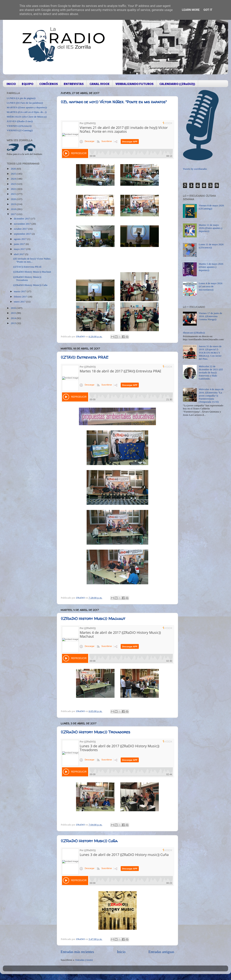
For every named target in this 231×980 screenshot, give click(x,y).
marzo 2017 (20, 291)
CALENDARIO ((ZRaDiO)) (177, 84)
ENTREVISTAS (74, 84)
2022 (14, 189)
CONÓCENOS (49, 84)
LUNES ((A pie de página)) (21, 98)
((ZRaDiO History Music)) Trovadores (95, 732)
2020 (14, 199)
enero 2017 (20, 302)
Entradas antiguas (161, 952)
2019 (14, 204)
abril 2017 (20, 254)
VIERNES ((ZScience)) (19, 126)
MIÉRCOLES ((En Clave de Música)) (27, 117)
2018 (14, 209)
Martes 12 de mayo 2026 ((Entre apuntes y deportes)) (210, 228)
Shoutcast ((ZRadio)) (194, 333)
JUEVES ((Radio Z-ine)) (20, 121)
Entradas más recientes (77, 952)
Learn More (191, 10)
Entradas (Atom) (84, 960)
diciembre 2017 (22, 219)
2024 (14, 179)
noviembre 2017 (23, 224)
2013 (14, 323)
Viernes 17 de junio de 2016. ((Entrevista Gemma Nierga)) (210, 316)
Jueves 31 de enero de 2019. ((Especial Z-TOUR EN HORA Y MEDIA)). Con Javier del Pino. (210, 353)
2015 (14, 313)
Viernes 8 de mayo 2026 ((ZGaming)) (211, 207)
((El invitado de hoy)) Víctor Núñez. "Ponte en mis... (32, 260)
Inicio (121, 952)
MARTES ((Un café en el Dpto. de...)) (27, 112)
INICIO (11, 84)
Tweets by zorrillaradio (195, 169)
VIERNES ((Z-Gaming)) (20, 130)
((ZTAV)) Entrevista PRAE (85, 357)
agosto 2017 (21, 239)
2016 (14, 308)
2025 (14, 174)
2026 (14, 169)
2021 (14, 194)
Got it (208, 10)
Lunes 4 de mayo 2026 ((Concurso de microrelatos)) (210, 286)
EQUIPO (28, 84)
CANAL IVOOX (100, 84)
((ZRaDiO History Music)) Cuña (89, 841)
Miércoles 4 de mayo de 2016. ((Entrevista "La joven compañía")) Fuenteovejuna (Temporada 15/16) (211, 396)
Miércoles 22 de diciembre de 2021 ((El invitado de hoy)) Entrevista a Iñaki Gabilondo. (211, 373)
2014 (14, 318)
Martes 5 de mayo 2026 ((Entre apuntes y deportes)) (211, 267)
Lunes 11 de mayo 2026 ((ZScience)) (211, 246)
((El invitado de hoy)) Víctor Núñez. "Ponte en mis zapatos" (114, 102)
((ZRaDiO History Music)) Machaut (93, 618)
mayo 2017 (20, 249)
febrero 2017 (21, 297)
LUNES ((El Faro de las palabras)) (25, 103)
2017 (14, 214)
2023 (14, 184)
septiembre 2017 (23, 234)
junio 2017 (20, 244)
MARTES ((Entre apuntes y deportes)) (27, 107)
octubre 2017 (21, 229)
